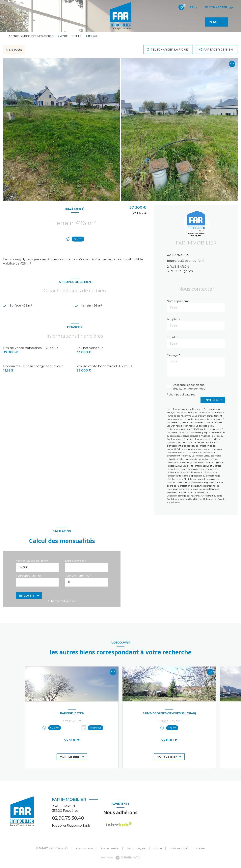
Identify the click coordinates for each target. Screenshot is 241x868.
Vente (64, 36)
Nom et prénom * (178, 301)
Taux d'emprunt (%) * (78, 576)
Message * (174, 355)
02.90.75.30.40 (178, 255)
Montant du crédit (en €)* (32, 561)
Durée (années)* (76, 561)
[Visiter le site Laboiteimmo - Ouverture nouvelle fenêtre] (127, 858)
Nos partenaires (110, 848)
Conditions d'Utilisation (202, 499)
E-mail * (172, 337)
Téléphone (174, 319)
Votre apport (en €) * (29, 576)
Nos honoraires (85, 848)
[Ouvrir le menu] (217, 22)
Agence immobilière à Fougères (31, 36)
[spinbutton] (87, 582)
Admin (158, 848)
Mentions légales (136, 848)
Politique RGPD (179, 848)
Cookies (201, 848)
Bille (78, 36)
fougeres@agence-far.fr (186, 261)
